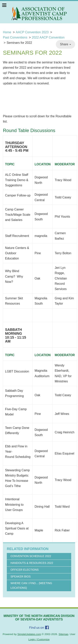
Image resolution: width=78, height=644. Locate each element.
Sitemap (63, 634)
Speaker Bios (21, 577)
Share (65, 44)
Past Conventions (15, 37)
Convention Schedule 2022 (31, 556)
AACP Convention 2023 (32, 32)
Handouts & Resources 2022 (32, 563)
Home (7, 32)
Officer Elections (25, 570)
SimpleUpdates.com (29, 634)
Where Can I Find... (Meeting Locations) (31, 585)
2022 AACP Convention (48, 37)
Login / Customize (39, 639)
